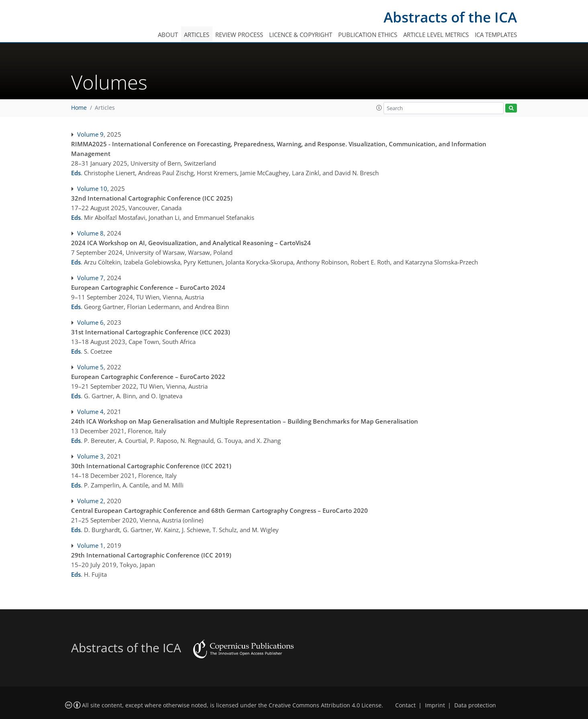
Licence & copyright (301, 35)
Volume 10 (92, 188)
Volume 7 (90, 278)
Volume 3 (90, 456)
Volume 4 (90, 412)
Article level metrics (436, 35)
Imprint (435, 705)
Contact (405, 705)
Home (79, 108)
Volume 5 (90, 367)
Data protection (475, 705)
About (168, 35)
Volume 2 (90, 501)
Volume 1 (90, 545)
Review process (239, 35)
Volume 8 (90, 233)
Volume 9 (90, 134)
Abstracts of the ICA (450, 17)
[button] (379, 108)
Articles (197, 35)
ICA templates (496, 35)
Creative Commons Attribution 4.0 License (325, 705)
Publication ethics (368, 35)
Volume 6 (90, 322)
